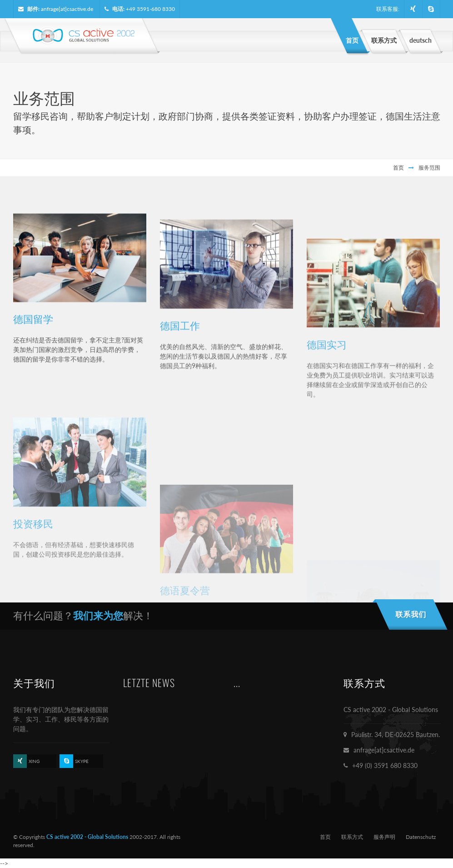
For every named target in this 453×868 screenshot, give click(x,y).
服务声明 (384, 837)
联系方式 (352, 837)
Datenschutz (421, 837)
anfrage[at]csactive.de (67, 9)
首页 (398, 168)
